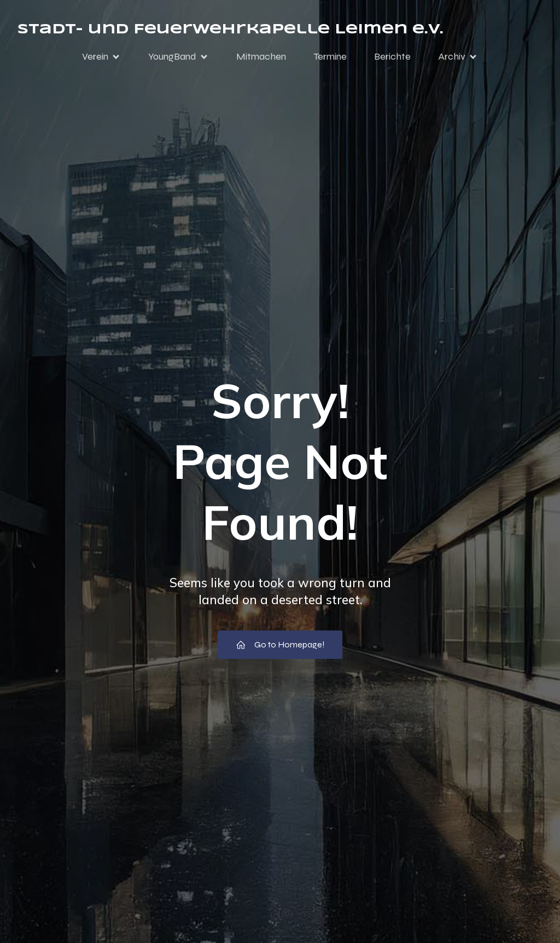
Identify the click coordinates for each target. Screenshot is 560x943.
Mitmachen (261, 56)
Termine (330, 56)
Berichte (392, 56)
